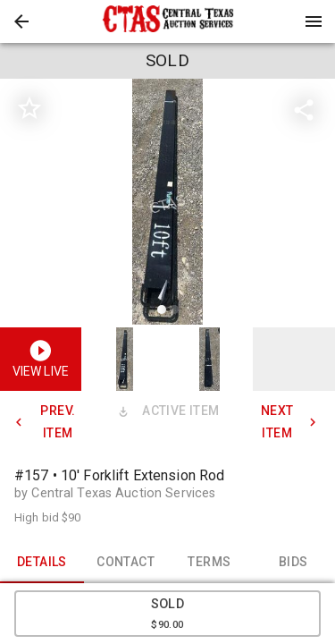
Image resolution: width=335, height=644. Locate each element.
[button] (21, 21)
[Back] (21, 21)
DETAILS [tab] (42, 562)
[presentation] (168, 21)
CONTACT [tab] (126, 562)
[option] (167, 204)
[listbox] (167, 204)
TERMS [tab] (210, 562)
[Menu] (314, 21)
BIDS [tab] (293, 562)
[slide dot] (162, 309)
